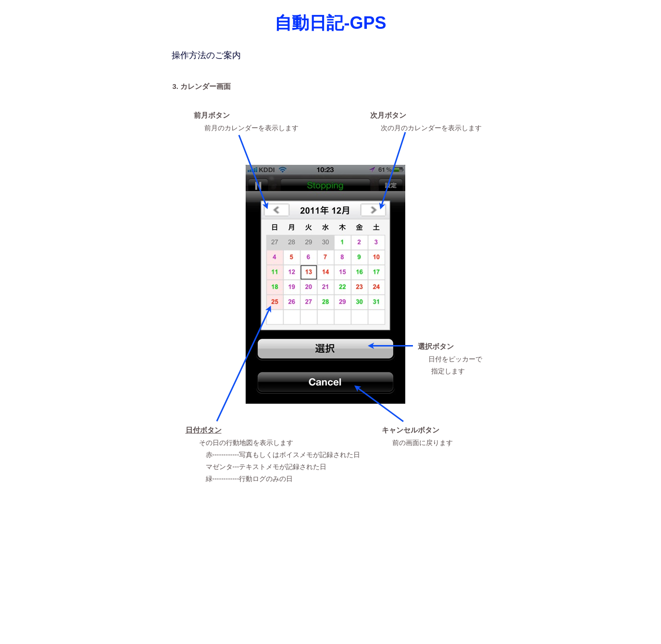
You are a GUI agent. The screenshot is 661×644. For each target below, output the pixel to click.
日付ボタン (204, 430)
